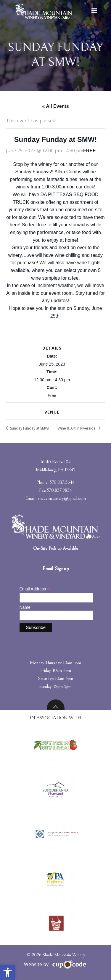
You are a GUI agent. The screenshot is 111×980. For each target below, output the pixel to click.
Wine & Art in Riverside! (78, 428)
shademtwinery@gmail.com (62, 498)
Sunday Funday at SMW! (29, 428)
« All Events (55, 106)
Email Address (35, 589)
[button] (8, 972)
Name (25, 607)
